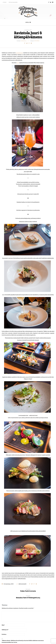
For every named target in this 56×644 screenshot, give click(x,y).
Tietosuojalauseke (13, 2)
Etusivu (5, 2)
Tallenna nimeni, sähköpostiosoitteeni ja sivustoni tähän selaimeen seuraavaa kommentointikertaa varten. (23, 641)
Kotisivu (4, 634)
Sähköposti (5, 630)
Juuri (18, 63)
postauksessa (19, 53)
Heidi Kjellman (24, 41)
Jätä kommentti (22, 584)
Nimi (3, 625)
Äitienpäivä (37, 41)
